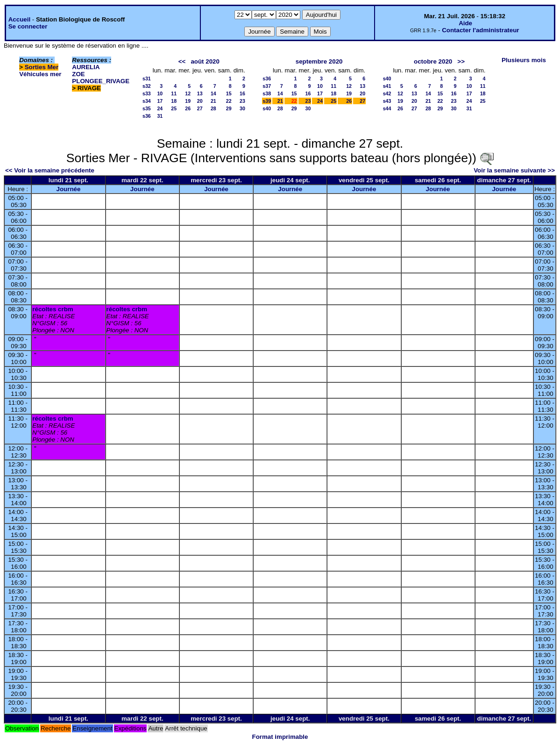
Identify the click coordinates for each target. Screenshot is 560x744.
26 (188, 108)
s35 (147, 108)
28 (213, 108)
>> (461, 61)
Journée (69, 189)
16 (242, 93)
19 (188, 101)
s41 (387, 86)
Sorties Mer (42, 67)
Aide (465, 23)
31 (160, 116)
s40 (267, 108)
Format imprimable (280, 737)
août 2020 (205, 61)
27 (200, 108)
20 (200, 101)
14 (213, 93)
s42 (387, 93)
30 (242, 108)
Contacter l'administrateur (480, 30)
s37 (267, 86)
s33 (147, 93)
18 (174, 101)
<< (182, 61)
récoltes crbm (53, 309)
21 (213, 101)
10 (160, 93)
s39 (267, 101)
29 (229, 108)
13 (200, 93)
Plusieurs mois (524, 60)
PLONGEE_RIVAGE (101, 81)
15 (229, 93)
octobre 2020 (433, 61)
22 (229, 101)
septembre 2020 (319, 61)
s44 (387, 108)
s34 (147, 101)
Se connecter (28, 26)
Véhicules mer (40, 74)
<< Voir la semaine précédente (50, 170)
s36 (147, 116)
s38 (267, 93)
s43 (387, 101)
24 (160, 108)
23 (242, 101)
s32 (147, 86)
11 (174, 93)
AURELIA (86, 67)
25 (174, 108)
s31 (147, 79)
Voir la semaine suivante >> (514, 170)
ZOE (78, 74)
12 (188, 93)
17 (160, 101)
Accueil (19, 19)
